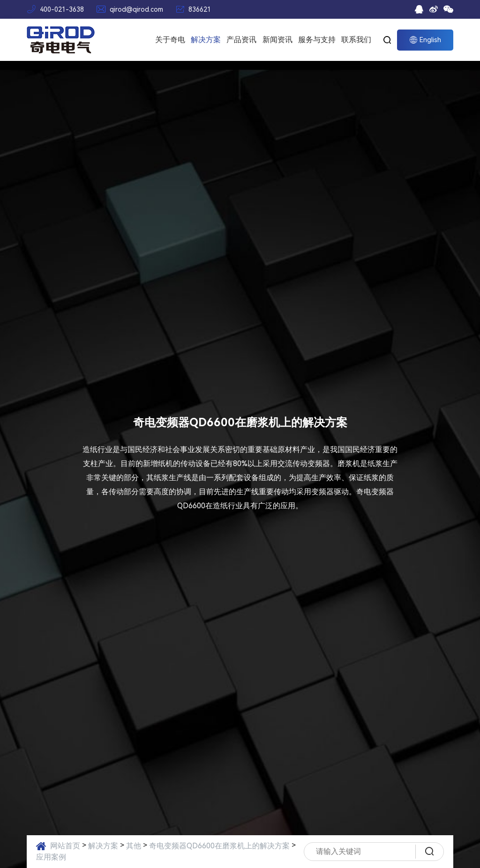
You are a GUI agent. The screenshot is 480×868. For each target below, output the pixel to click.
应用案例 (51, 857)
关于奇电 (170, 40)
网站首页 (65, 846)
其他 (134, 846)
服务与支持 (317, 40)
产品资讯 (241, 40)
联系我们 (356, 40)
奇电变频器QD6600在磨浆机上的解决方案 (219, 846)
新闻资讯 (277, 40)
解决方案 (206, 40)
